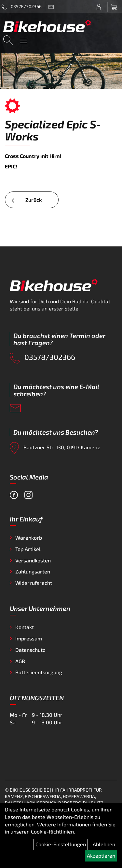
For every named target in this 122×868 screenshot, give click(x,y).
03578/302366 (22, 7)
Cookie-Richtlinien (52, 831)
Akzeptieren (101, 855)
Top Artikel (28, 549)
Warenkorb (29, 538)
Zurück (27, 200)
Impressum (29, 638)
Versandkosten (33, 560)
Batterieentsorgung (39, 672)
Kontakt (25, 627)
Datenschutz (30, 650)
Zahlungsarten (33, 571)
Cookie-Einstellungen (61, 844)
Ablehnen (104, 844)
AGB (20, 661)
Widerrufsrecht (34, 583)
